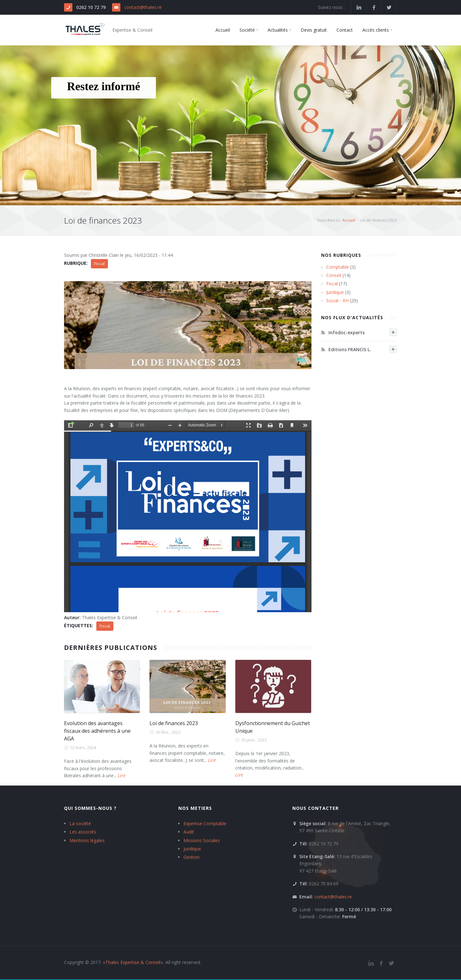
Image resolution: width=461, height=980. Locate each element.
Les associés (83, 832)
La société (80, 823)
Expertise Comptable (205, 823)
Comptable (338, 267)
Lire (122, 775)
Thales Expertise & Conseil (133, 962)
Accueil (349, 220)
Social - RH (337, 300)
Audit (189, 832)
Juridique (335, 292)
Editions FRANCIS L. (359, 349)
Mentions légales (87, 840)
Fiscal (99, 264)
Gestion (191, 857)
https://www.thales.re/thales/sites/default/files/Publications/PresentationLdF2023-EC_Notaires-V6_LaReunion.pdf (188, 516)
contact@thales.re (143, 7)
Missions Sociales (202, 840)
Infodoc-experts (359, 332)
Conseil (334, 275)
